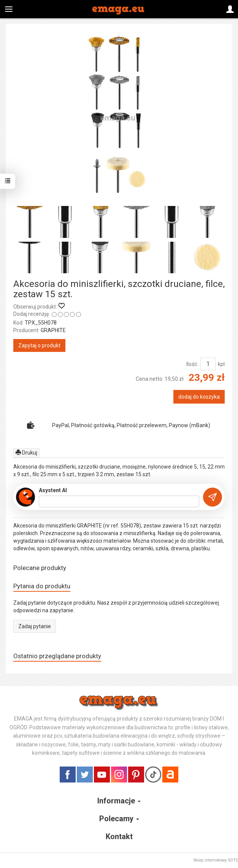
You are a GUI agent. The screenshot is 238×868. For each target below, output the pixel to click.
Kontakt (119, 836)
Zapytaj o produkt (39, 345)
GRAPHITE (53, 330)
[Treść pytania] (119, 502)
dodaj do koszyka (199, 397)
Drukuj (26, 453)
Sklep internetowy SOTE (216, 860)
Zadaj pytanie (35, 626)
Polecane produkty (40, 568)
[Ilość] (208, 364)
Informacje (119, 801)
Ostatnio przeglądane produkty (57, 656)
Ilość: (192, 364)
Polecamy (119, 819)
